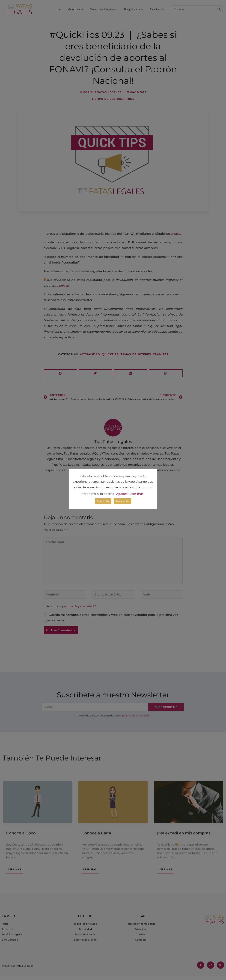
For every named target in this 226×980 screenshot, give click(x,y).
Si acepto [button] (103, 501)
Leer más (137, 494)
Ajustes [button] (122, 494)
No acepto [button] (123, 501)
